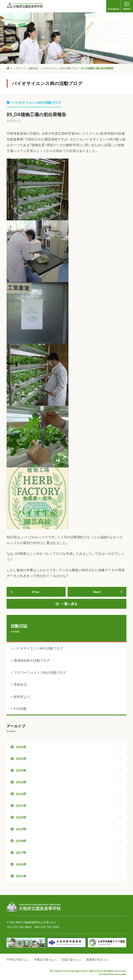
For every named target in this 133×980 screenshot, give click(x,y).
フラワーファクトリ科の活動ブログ (40, 672)
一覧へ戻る (67, 604)
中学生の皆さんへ (18, 960)
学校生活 (20, 684)
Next (97, 592)
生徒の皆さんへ (72, 960)
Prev (36, 592)
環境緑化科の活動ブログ (32, 660)
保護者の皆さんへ (98, 960)
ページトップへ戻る (113, 895)
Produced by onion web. (113, 974)
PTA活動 (20, 708)
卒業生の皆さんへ (46, 960)
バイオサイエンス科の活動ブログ (34, 102)
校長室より (22, 697)
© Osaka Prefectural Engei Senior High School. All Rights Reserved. (88, 971)
